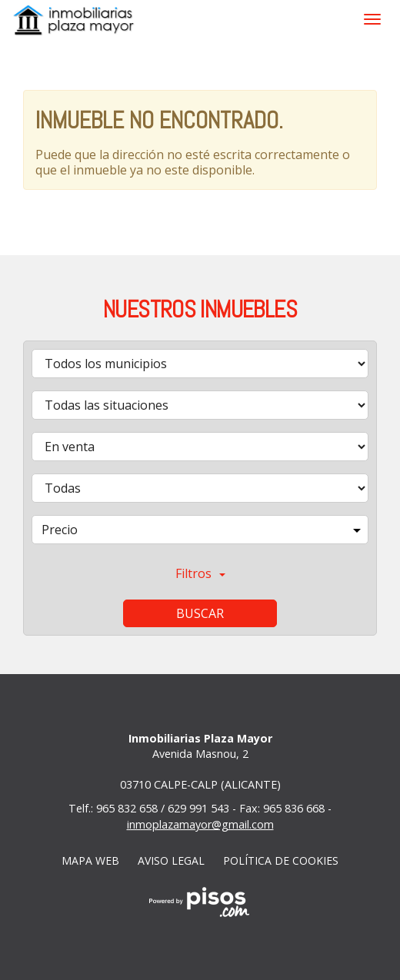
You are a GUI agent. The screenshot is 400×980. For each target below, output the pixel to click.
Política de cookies (281, 860)
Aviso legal (171, 860)
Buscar (200, 613)
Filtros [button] (200, 573)
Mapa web (90, 860)
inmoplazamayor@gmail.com (200, 824)
